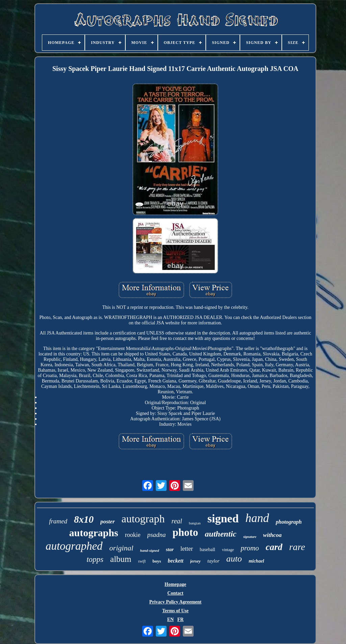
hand (257, 518)
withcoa (273, 535)
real (177, 521)
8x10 (84, 519)
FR (181, 620)
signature (250, 537)
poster (108, 522)
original (121, 548)
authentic (220, 534)
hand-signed (150, 550)
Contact (175, 593)
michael (256, 561)
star (170, 549)
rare (297, 547)
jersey (195, 561)
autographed (74, 546)
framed (58, 521)
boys (157, 561)
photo (186, 532)
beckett (176, 561)
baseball (207, 550)
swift (142, 561)
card (274, 547)
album (121, 559)
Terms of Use (175, 611)
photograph (289, 522)
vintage (228, 550)
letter (187, 549)
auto (234, 559)
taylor (214, 561)
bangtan (195, 523)
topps (95, 559)
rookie (133, 535)
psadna (157, 535)
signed (223, 518)
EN (170, 620)
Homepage (175, 584)
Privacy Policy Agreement (175, 602)
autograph (143, 519)
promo (250, 548)
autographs (94, 533)
